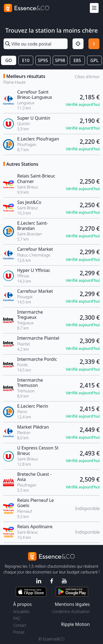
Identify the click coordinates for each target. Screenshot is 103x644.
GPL (94, 60)
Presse (19, 632)
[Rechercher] (94, 44)
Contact (20, 625)
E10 (26, 60)
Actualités (21, 611)
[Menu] (94, 8)
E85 (77, 60)
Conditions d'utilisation (71, 611)
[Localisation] (78, 44)
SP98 (60, 60)
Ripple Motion (75, 624)
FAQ (17, 618)
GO (9, 60)
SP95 (43, 60)
